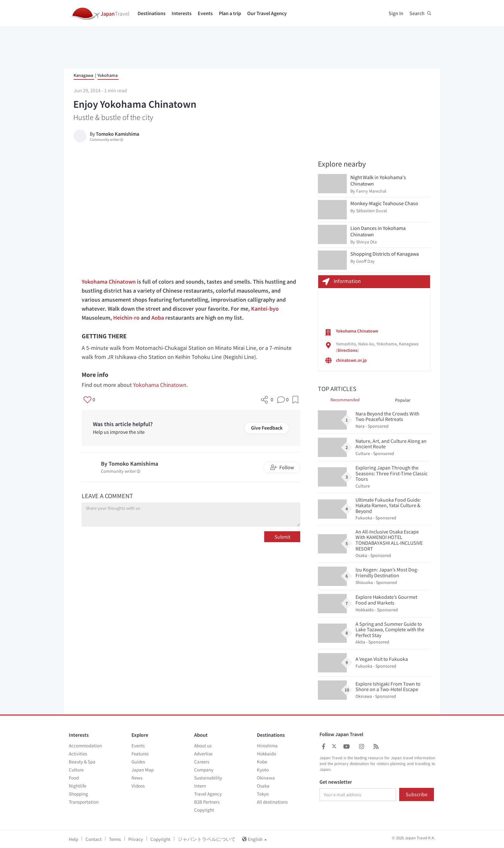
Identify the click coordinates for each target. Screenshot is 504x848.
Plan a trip (230, 13)
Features (140, 754)
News (137, 778)
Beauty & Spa (82, 762)
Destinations (152, 13)
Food (74, 778)
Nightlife (77, 786)
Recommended (345, 400)
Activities (78, 754)
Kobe (262, 762)
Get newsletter (336, 782)
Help (73, 839)
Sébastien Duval (372, 211)
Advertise (203, 754)
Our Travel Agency (267, 13)
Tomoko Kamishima (117, 134)
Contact (94, 839)
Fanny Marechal (371, 191)
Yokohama (108, 75)
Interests (182, 13)
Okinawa (266, 778)
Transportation (84, 802)
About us (203, 746)
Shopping (78, 794)
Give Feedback (267, 428)
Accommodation (85, 746)
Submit (282, 537)
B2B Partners (207, 802)
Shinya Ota (366, 242)
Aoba (158, 318)
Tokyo (263, 794)
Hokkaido (266, 754)
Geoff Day (365, 261)
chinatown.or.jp (351, 360)
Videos (138, 786)
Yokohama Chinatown (109, 282)
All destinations (272, 802)
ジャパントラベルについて (207, 839)
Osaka (263, 786)
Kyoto (263, 770)
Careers (202, 762)
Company (204, 770)
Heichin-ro (126, 318)
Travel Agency (208, 794)
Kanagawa (83, 75)
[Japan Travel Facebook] (324, 747)
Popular (403, 400)
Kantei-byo (265, 309)
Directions (347, 350)
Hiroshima (267, 746)
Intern (200, 786)
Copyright (204, 810)
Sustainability (208, 778)
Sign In (396, 13)
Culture (76, 770)
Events (205, 13)
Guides (138, 762)
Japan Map (143, 770)
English (254, 839)
